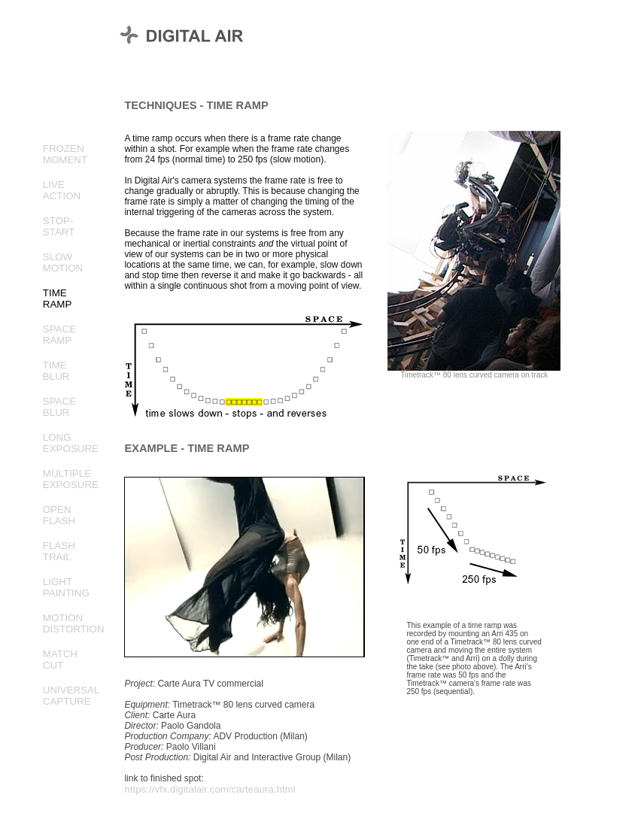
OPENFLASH (59, 515)
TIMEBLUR (56, 371)
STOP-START (59, 226)
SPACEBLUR (59, 407)
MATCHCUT (60, 660)
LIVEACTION (62, 190)
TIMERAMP (58, 299)
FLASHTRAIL (59, 551)
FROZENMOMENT (65, 154)
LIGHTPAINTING (66, 587)
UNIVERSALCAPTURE (71, 696)
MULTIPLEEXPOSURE (71, 479)
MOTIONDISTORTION (74, 623)
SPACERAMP (59, 335)
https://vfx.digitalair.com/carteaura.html (210, 789)
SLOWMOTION (63, 262)
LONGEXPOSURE (71, 443)
